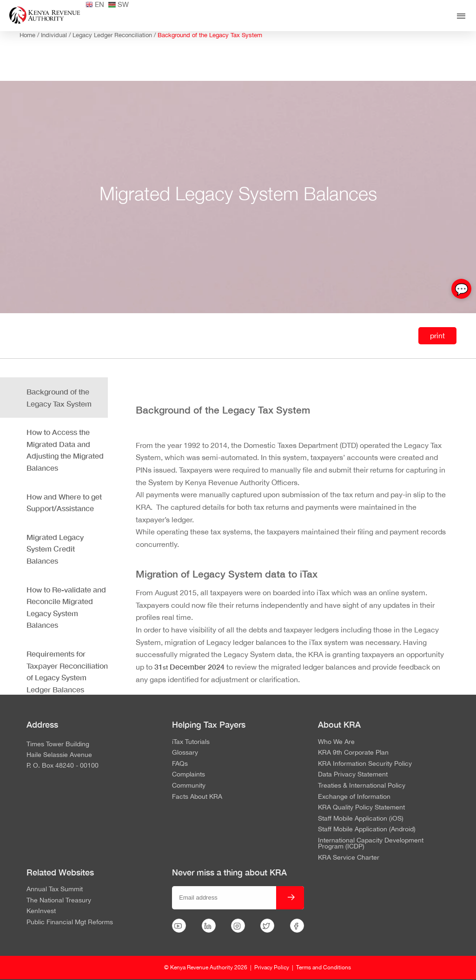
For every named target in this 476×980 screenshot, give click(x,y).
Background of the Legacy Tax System (210, 35)
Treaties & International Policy (362, 786)
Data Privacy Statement (353, 775)
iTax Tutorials (191, 742)
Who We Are (336, 742)
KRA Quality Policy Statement (361, 808)
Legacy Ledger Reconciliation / (115, 35)
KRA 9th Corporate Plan (353, 753)
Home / (30, 35)
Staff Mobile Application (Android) (367, 829)
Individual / (57, 35)
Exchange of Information (354, 797)
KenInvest (41, 911)
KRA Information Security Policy (365, 764)
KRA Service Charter (349, 858)
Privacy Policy (272, 967)
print (437, 335)
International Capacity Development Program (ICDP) (371, 844)
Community (189, 786)
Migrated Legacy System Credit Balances (55, 549)
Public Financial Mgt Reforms (70, 922)
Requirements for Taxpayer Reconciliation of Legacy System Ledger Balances (67, 671)
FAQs (180, 764)
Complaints (188, 775)
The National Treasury (59, 901)
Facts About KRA (197, 797)
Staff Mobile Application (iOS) (361, 819)
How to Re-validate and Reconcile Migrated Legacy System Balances (66, 607)
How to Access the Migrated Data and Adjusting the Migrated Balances (65, 450)
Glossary (185, 753)
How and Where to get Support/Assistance (64, 503)
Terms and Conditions (324, 967)
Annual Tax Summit (55, 889)
